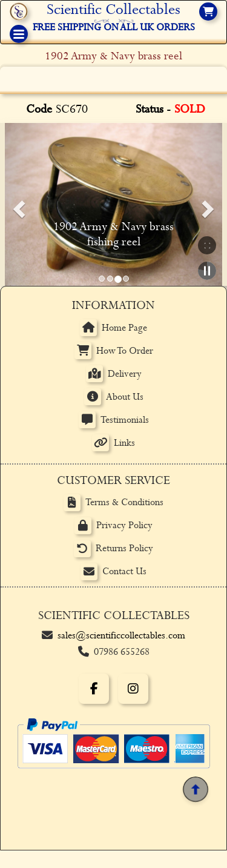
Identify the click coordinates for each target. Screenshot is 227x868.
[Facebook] (94, 689)
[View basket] (208, 12)
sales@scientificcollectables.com (121, 636)
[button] (17, 205)
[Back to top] (195, 789)
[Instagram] (133, 689)
